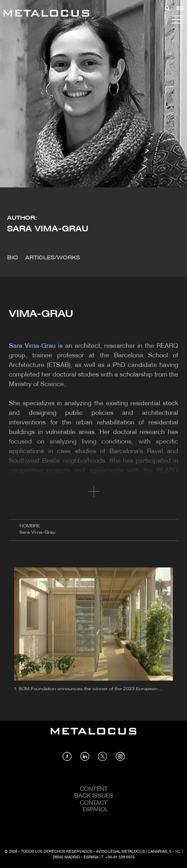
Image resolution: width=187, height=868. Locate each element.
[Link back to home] (46, 14)
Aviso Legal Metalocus (120, 852)
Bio (13, 258)
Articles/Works (53, 258)
